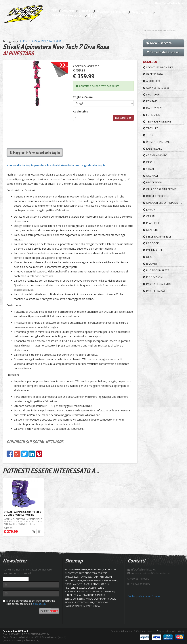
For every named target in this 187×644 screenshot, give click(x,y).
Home (53, 10)
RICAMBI (150, 264)
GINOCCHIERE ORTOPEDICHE (163, 203)
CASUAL (149, 216)
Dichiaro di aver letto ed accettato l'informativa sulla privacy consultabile (29, 602)
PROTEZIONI (152, 182)
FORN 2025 (151, 115)
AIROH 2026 (152, 81)
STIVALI (149, 169)
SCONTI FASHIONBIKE (158, 67)
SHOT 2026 (151, 94)
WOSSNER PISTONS (157, 142)
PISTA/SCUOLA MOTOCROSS (66, 16)
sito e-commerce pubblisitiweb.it (21, 640)
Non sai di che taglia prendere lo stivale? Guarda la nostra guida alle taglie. (56, 165)
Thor (148, 135)
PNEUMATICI (152, 250)
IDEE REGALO (153, 149)
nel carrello (123, 118)
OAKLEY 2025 (153, 108)
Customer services (146, 631)
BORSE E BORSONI (156, 196)
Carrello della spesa (162, 52)
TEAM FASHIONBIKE (157, 122)
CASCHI (149, 162)
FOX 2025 (150, 101)
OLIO (148, 257)
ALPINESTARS (28, 41)
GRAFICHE (151, 230)
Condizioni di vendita (122, 631)
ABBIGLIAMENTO (155, 155)
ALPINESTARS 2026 (50, 41)
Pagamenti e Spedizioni (111, 12)
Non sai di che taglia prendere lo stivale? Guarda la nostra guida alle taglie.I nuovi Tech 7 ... (23, 522)
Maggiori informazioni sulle (35, 152)
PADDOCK (151, 243)
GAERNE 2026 (153, 74)
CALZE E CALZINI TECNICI (160, 189)
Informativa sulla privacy (172, 631)
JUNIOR (149, 209)
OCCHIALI (150, 176)
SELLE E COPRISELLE (157, 237)
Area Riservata (159, 43)
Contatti (85, 11)
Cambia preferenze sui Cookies (144, 596)
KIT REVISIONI (153, 277)
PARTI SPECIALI (154, 291)
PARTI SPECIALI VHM (157, 284)
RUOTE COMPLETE (156, 270)
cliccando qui (40, 604)
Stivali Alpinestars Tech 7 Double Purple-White (22, 513)
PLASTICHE (151, 223)
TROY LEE (151, 128)
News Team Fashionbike (169, 3)
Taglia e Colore (83, 97)
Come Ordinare (141, 13)
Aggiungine (81, 111)
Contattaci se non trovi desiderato (98, 86)
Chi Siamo (68, 11)
